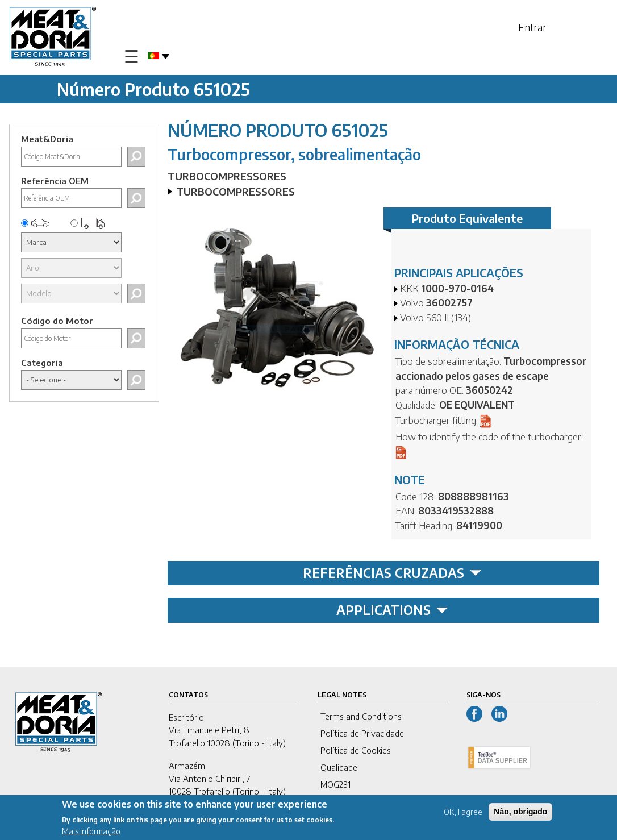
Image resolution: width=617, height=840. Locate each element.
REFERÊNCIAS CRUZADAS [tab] (392, 573)
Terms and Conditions (361, 716)
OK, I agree (463, 813)
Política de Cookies (356, 750)
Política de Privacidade (362, 733)
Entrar (532, 27)
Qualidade (339, 767)
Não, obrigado (520, 813)
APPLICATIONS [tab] (392, 610)
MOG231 (335, 784)
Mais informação (91, 832)
